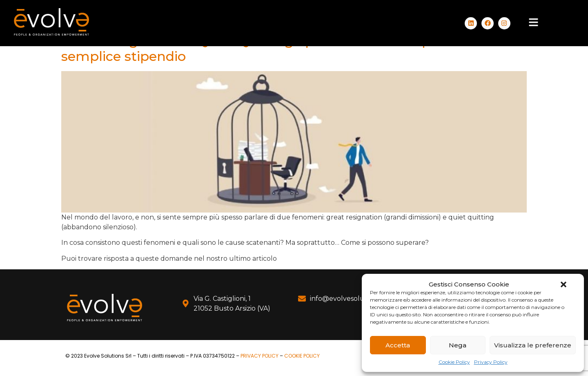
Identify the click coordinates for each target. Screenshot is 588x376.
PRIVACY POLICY (259, 356)
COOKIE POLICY (302, 356)
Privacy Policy (491, 362)
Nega (458, 345)
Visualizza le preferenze (533, 345)
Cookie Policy (454, 362)
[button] (563, 284)
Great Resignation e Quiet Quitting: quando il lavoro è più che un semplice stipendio (277, 48)
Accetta (398, 345)
